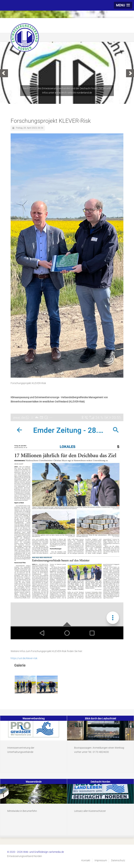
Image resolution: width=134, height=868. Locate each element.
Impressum (101, 860)
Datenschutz (118, 860)
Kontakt (86, 860)
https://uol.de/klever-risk (24, 658)
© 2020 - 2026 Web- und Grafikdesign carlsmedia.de (35, 852)
